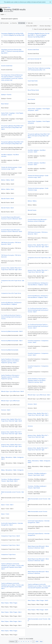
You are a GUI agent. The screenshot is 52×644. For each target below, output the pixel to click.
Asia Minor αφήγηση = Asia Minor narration (10, 155)
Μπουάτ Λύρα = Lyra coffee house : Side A (39, 395)
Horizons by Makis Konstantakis (10, 350)
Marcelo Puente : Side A (8, 208)
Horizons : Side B (6, 410)
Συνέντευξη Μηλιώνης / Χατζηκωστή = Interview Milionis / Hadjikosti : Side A (38, 297)
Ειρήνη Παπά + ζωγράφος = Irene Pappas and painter (39, 122)
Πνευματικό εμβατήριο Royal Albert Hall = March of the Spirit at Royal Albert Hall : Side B (12, 127)
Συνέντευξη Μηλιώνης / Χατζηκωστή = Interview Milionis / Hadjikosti (12, 303)
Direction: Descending (45, 26)
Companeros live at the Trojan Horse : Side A (13, 281)
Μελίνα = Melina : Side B (8, 180)
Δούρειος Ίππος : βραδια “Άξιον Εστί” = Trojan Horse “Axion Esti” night (38, 271)
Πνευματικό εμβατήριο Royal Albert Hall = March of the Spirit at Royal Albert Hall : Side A (39, 136)
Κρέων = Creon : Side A (7, 505)
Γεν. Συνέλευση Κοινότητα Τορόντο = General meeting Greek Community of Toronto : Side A (38, 326)
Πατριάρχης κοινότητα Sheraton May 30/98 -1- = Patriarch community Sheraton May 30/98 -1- (12, 51)
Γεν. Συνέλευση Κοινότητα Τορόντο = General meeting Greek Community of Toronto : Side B (38, 310)
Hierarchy (14, 23)
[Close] (50, 2)
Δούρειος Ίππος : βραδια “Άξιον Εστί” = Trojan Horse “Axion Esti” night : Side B (38, 246)
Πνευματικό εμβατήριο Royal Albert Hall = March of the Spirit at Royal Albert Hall (12, 143)
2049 (37, 642)
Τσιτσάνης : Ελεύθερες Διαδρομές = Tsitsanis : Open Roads (37, 487)
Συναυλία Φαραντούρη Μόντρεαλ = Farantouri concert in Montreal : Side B (12, 231)
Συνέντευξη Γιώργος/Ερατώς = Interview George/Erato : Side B (39, 522)
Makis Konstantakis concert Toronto (38, 512)
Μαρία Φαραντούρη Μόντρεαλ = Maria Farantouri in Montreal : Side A (38, 560)
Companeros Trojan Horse (8, 554)
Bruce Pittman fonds (33, 90)
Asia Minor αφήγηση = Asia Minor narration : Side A (37, 164)
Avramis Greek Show (33, 50)
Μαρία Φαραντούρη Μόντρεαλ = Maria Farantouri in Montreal (38, 572)
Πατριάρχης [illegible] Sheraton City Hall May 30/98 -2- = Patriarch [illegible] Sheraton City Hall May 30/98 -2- (39, 35)
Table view (29, 23)
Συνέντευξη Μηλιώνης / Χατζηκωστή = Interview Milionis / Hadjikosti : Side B (38, 284)
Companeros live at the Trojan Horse (11, 293)
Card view (22, 23)
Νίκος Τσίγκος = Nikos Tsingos (9, 603)
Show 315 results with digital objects (42, 29)
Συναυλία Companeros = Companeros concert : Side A (38, 354)
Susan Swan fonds (33, 81)
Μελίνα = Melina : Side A (8, 189)
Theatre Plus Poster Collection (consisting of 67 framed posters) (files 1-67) (39, 69)
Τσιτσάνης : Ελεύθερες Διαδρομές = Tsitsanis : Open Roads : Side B (37, 474)
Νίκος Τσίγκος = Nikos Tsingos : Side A (11, 612)
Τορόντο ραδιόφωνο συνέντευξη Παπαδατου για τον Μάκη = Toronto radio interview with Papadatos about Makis (39, 586)
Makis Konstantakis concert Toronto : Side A (12, 493)
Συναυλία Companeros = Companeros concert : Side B (38, 341)
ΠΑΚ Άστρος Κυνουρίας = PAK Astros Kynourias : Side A (38, 233)
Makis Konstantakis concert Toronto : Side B (39, 500)
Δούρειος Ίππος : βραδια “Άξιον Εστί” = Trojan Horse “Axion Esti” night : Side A (12, 269)
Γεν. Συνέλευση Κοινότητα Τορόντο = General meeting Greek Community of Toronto (11, 317)
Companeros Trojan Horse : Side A (10, 545)
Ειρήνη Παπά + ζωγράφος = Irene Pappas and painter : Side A (12, 114)
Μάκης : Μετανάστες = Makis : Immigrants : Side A (13, 458)
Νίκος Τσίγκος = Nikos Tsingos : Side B (38, 600)
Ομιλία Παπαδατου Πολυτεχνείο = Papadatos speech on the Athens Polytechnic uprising (10, 377)
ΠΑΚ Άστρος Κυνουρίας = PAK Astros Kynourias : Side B (11, 243)
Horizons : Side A (32, 404)
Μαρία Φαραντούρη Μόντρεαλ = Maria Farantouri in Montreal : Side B (38, 547)
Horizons (30, 426)
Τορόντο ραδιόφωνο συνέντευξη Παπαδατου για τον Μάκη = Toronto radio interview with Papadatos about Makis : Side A (12, 586)
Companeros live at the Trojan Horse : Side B (39, 258)
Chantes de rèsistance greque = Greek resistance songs (38, 189)
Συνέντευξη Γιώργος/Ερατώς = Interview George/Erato (39, 534)
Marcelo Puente (32, 210)
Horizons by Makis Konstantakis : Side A (12, 341)
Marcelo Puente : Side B (8, 199)
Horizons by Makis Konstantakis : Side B (12, 331)
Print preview (5, 23)
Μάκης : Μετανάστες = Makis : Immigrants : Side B (39, 462)
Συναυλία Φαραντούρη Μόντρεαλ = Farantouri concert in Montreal (37, 220)
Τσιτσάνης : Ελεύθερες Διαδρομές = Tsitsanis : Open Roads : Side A (11, 480)
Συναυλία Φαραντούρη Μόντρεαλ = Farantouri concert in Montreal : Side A (12, 218)
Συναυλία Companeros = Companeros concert (38, 367)
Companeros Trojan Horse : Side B (10, 536)
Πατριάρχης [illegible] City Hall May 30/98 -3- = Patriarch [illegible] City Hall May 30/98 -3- (13, 35)
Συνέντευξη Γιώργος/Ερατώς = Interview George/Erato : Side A (12, 524)
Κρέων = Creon (5, 514)
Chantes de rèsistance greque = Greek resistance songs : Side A (38, 176)
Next (41, 642)
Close (9, 7)
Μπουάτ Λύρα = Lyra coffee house (10, 401)
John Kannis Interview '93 (35, 59)
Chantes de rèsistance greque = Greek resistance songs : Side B (11, 168)
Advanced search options (9, 19)
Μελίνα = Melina (32, 201)
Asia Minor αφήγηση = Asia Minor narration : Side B (37, 151)
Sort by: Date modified (32, 26)
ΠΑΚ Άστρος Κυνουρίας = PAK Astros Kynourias (11, 256)
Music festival (31, 99)
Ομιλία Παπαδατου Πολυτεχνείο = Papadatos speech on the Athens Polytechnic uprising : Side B (10, 361)
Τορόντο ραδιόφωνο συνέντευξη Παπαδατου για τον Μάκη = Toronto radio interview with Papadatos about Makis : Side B (12, 566)
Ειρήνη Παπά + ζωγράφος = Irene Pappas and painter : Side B (39, 109)
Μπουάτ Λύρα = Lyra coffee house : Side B (12, 391)
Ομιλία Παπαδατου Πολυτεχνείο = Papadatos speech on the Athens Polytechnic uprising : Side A (37, 380)
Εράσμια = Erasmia (6, 95)
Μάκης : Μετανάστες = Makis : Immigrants (12, 470)
